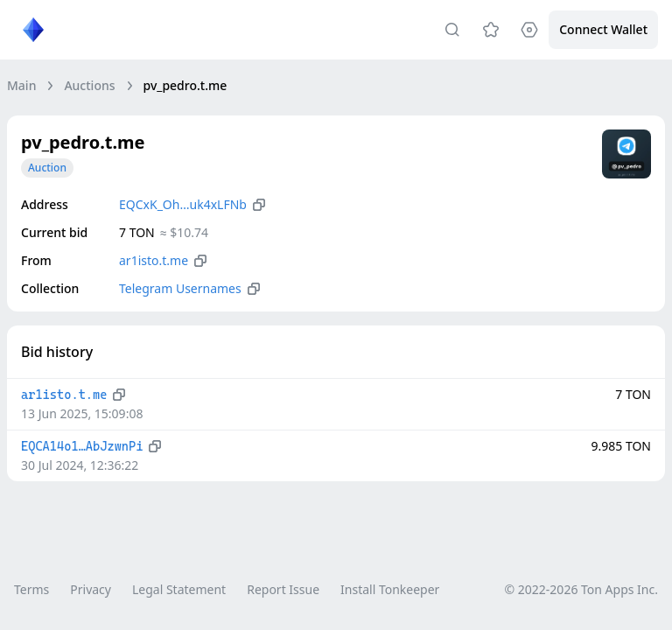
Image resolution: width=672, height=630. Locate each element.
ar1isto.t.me (154, 260)
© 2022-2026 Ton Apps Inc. (581, 589)
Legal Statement (179, 589)
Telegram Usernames (180, 288)
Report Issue (283, 589)
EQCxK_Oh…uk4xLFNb (183, 204)
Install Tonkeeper (390, 589)
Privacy (91, 589)
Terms (31, 589)
